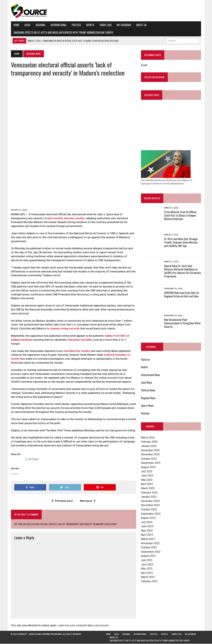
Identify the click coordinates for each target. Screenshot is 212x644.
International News (150, 375)
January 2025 (149, 497)
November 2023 (150, 543)
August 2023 (148, 556)
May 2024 (147, 531)
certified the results (77, 351)
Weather (145, 413)
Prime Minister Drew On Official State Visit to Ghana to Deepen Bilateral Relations (180, 216)
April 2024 (147, 535)
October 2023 (149, 548)
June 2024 (147, 526)
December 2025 (150, 450)
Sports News (147, 406)
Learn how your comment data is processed (83, 626)
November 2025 (150, 455)
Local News (146, 383)
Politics (76, 25)
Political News (148, 390)
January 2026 (149, 446)
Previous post (62, 501)
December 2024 (150, 501)
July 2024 (147, 522)
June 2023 (147, 564)
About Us (141, 25)
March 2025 (148, 488)
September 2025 (151, 463)
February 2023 (149, 581)
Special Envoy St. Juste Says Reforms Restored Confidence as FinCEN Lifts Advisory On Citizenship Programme (182, 271)
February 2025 (149, 493)
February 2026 (149, 442)
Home (16, 25)
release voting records (64, 329)
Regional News (148, 398)
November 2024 (150, 505)
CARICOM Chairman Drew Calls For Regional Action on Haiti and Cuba (182, 295)
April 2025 (147, 484)
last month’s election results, (66, 219)
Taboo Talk (105, 25)
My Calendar (124, 25)
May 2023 (147, 569)
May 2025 (147, 480)
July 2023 (147, 560)
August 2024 (148, 518)
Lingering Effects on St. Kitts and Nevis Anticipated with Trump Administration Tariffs (63, 33)
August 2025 (148, 467)
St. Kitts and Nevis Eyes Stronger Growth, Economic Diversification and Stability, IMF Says (181, 243)
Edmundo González (80, 340)
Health (144, 367)
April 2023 (147, 573)
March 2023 (148, 577)
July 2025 (147, 471)
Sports (90, 25)
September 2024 (151, 514)
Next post (88, 501)
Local (27, 25)
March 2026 (148, 438)
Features (145, 360)
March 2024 (148, 539)
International (58, 25)
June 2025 (147, 476)
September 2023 (151, 552)
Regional (40, 25)
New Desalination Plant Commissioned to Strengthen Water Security (183, 323)
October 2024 (149, 509)
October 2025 (149, 459)
